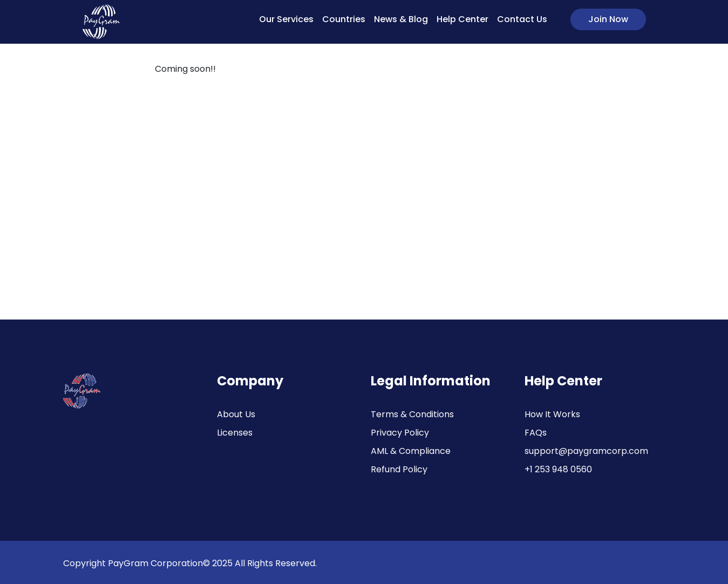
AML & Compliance (411, 451)
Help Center (462, 19)
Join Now (608, 19)
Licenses (235, 433)
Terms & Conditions (412, 414)
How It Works (552, 414)
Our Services (286, 19)
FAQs (536, 433)
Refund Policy (399, 469)
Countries (344, 19)
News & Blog (401, 19)
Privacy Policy (400, 433)
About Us (236, 414)
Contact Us (522, 19)
